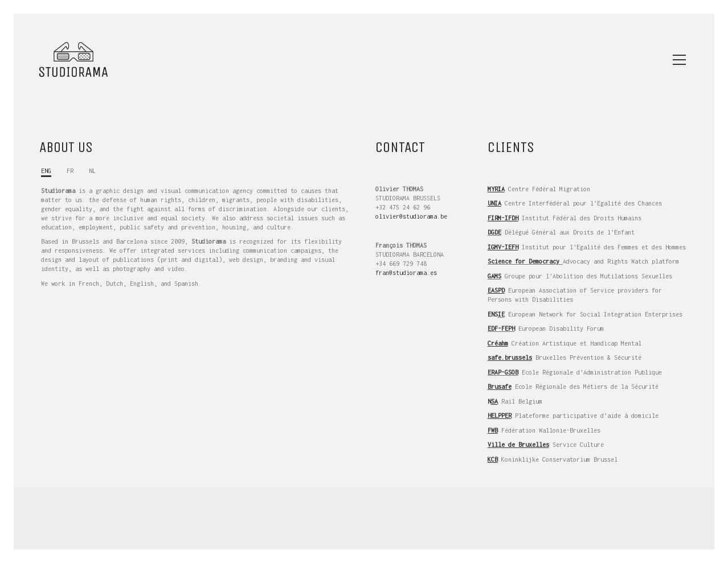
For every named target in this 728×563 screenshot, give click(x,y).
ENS (493, 314)
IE (501, 314)
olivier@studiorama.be (411, 216)
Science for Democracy (523, 261)
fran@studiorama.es (406, 273)
